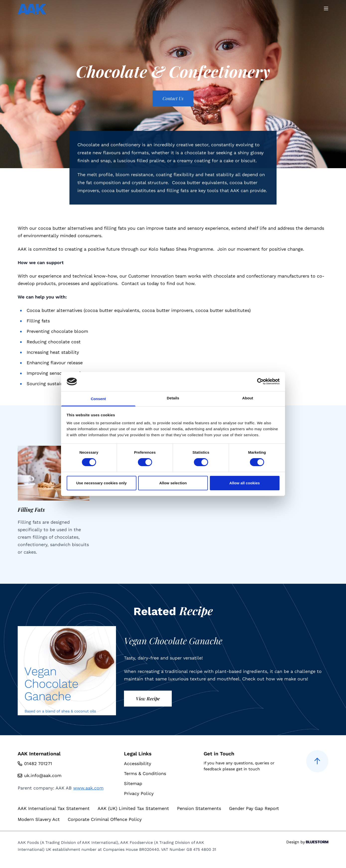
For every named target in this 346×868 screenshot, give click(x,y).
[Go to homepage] (32, 9)
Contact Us (173, 98)
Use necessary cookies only (101, 483)
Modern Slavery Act (39, 819)
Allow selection (173, 483)
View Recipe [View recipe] (148, 699)
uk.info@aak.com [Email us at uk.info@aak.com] (43, 775)
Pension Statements (199, 808)
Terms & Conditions (145, 773)
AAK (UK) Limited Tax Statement (133, 808)
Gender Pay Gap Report (254, 808)
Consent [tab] (98, 399)
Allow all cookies (245, 483)
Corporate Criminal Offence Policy (105, 819)
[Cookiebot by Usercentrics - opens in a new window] (258, 381)
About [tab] (248, 398)
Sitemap (133, 783)
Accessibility (138, 763)
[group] (54, 501)
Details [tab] (173, 398)
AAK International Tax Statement (54, 808)
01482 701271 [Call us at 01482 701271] (38, 763)
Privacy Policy (139, 793)
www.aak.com (88, 788)
